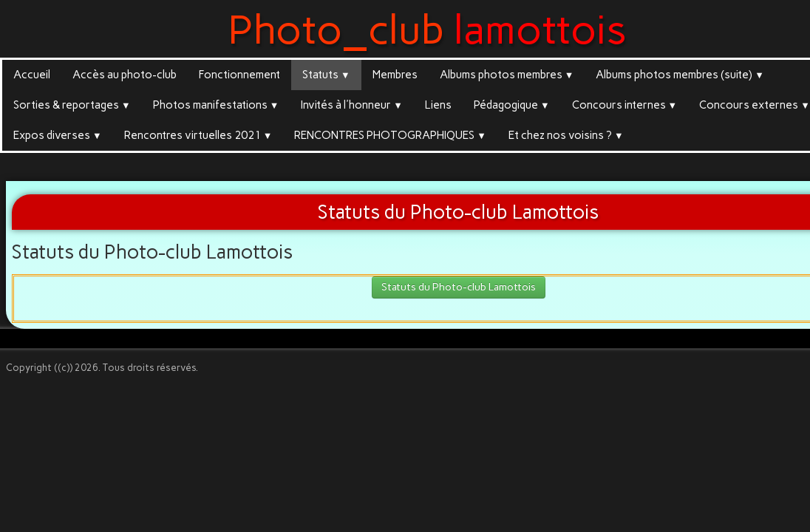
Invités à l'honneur (352, 105)
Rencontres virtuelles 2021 (198, 135)
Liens (438, 105)
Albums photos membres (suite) (680, 75)
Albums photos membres (507, 75)
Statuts (326, 75)
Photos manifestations (216, 105)
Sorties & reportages (72, 105)
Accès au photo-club (125, 75)
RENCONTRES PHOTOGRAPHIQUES (390, 135)
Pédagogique (512, 105)
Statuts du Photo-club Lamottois (459, 287)
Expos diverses (58, 135)
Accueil (32, 75)
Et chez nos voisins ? (566, 135)
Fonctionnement (239, 75)
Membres (395, 75)
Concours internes (625, 105)
